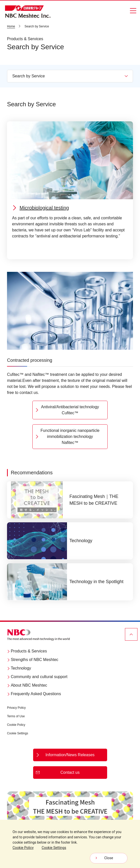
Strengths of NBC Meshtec (33, 660)
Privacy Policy (16, 708)
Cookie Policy (16, 725)
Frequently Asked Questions (34, 694)
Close (109, 858)
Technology (19, 668)
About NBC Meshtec (27, 685)
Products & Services (27, 651)
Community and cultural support (37, 677)
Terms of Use (16, 716)
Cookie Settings (18, 733)
